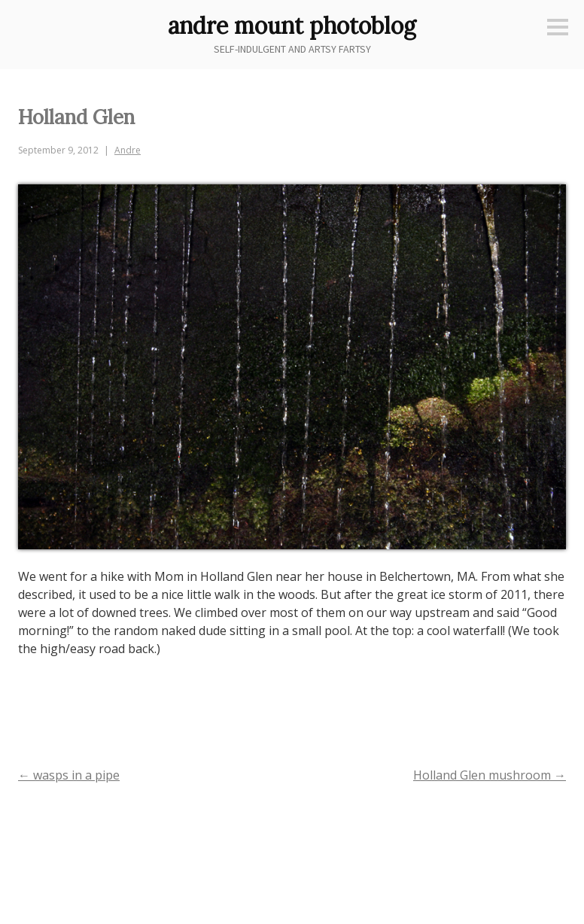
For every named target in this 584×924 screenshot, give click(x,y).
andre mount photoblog (292, 26)
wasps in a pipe (69, 775)
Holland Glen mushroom (490, 775)
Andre (128, 150)
